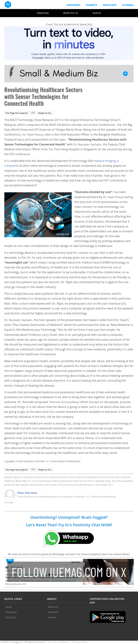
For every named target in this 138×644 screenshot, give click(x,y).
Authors (52, 617)
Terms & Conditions (58, 642)
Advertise (43, 13)
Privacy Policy (80, 642)
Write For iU (71, 13)
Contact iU (11, 617)
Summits (92, 5)
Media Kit (53, 607)
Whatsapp (110, 5)
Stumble (128, 5)
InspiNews (73, 5)
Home (9, 607)
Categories (11, 612)
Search (97, 13)
